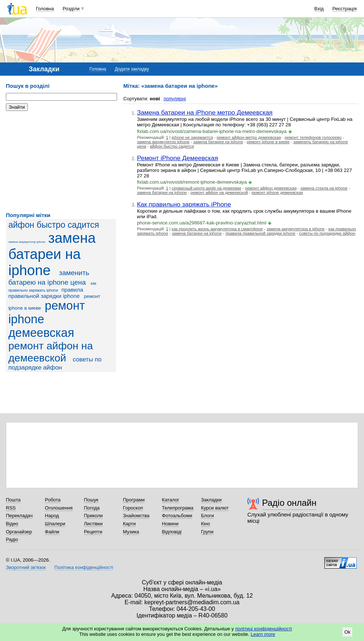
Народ (52, 516)
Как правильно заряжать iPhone (184, 204)
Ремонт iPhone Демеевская (177, 158)
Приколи (93, 516)
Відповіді (172, 532)
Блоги (208, 516)
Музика (131, 532)
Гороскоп (133, 508)
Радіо (12, 539)
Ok (347, 632)
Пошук (91, 500)
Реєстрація (345, 9)
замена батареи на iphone (52, 254)
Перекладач (19, 516)
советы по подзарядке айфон (327, 233)
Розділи (71, 9)
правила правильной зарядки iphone (46, 293)
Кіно (206, 524)
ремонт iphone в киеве (268, 142)
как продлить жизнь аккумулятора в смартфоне (217, 229)
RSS (11, 508)
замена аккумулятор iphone (27, 242)
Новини (170, 524)
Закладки (211, 500)
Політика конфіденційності (84, 567)
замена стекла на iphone (324, 188)
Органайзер (19, 532)
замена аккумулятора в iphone (296, 229)
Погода (92, 508)
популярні (175, 99)
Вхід (319, 9)
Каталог (170, 500)
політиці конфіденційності (264, 629)
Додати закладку (132, 69)
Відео (12, 524)
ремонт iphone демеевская (277, 192)
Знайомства (136, 516)
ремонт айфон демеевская (271, 188)
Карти (129, 524)
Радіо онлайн (289, 503)
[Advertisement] (61, 162)
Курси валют (215, 508)
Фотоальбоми (177, 516)
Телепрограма (178, 508)
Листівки (93, 524)
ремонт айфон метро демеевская (249, 137)
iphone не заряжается (192, 137)
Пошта (13, 500)
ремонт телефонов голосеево (313, 137)
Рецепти (93, 532)
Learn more (263, 634)
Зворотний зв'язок (26, 567)
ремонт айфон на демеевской (51, 352)
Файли (52, 532)
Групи (207, 532)
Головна (45, 9)
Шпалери (55, 524)
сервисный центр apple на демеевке (207, 188)
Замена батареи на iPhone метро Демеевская (205, 112)
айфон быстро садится (54, 225)
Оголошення (59, 508)
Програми (134, 500)
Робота (53, 500)
